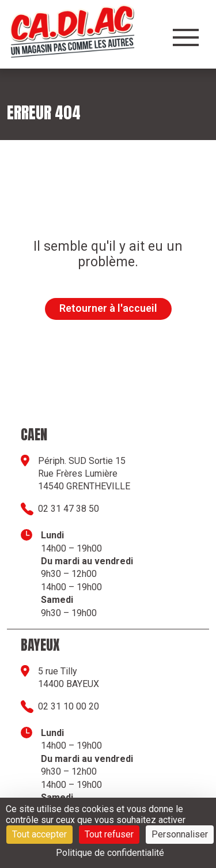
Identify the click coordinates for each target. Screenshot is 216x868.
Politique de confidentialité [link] (110, 853)
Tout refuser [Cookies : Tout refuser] (109, 834)
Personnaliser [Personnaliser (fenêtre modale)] (180, 834)
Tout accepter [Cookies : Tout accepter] (39, 834)
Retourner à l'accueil (108, 308)
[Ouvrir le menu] (186, 37)
